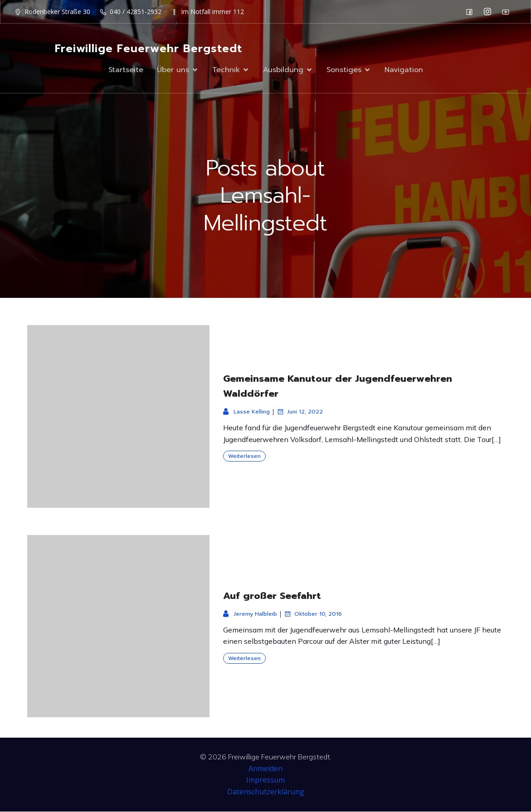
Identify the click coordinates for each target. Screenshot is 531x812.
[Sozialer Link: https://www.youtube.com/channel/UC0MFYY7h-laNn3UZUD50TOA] (508, 12)
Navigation (404, 70)
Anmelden (265, 769)
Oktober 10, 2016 (313, 614)
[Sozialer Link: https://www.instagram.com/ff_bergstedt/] (490, 12)
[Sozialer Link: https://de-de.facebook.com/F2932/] (472, 12)
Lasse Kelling (246, 412)
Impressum (265, 780)
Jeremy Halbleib (250, 614)
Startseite (126, 70)
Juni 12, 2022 (300, 412)
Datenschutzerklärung (266, 792)
